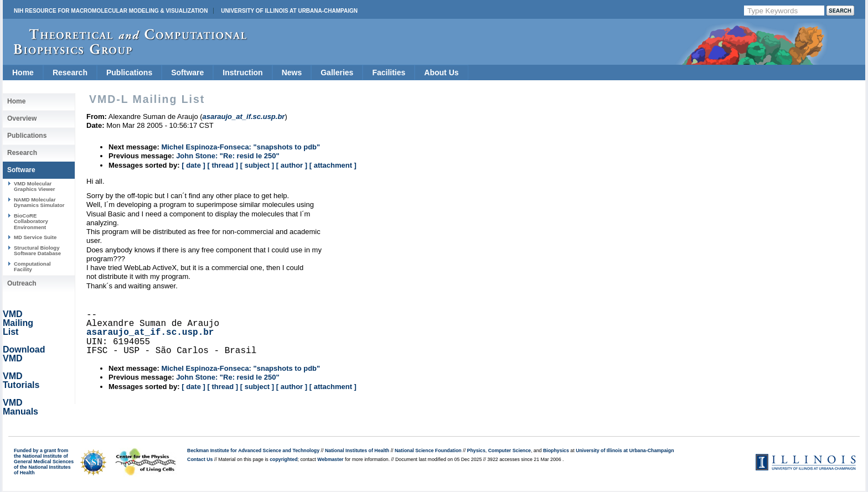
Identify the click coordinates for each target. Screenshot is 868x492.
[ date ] (193, 165)
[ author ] (292, 165)
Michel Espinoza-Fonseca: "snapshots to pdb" (241, 147)
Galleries (337, 72)
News (292, 72)
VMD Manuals (20, 407)
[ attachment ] (333, 165)
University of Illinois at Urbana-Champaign (289, 11)
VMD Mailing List (18, 323)
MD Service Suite (35, 237)
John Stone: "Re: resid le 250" (228, 156)
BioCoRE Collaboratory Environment (31, 221)
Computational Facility (32, 266)
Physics (476, 450)
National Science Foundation (428, 450)
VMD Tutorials (21, 380)
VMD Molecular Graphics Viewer (34, 186)
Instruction (242, 72)
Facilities (389, 72)
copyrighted (283, 459)
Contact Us (200, 459)
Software (187, 72)
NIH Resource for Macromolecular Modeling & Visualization (111, 11)
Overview (22, 118)
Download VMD (24, 354)
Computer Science (510, 450)
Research (70, 72)
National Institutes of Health (357, 450)
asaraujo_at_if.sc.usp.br (150, 333)
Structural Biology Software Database (37, 250)
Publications (129, 72)
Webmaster (330, 459)
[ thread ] (223, 165)
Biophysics (556, 450)
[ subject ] (257, 165)
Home (23, 72)
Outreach (22, 283)
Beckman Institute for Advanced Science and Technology (253, 450)
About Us (441, 72)
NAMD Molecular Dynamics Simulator (39, 202)
